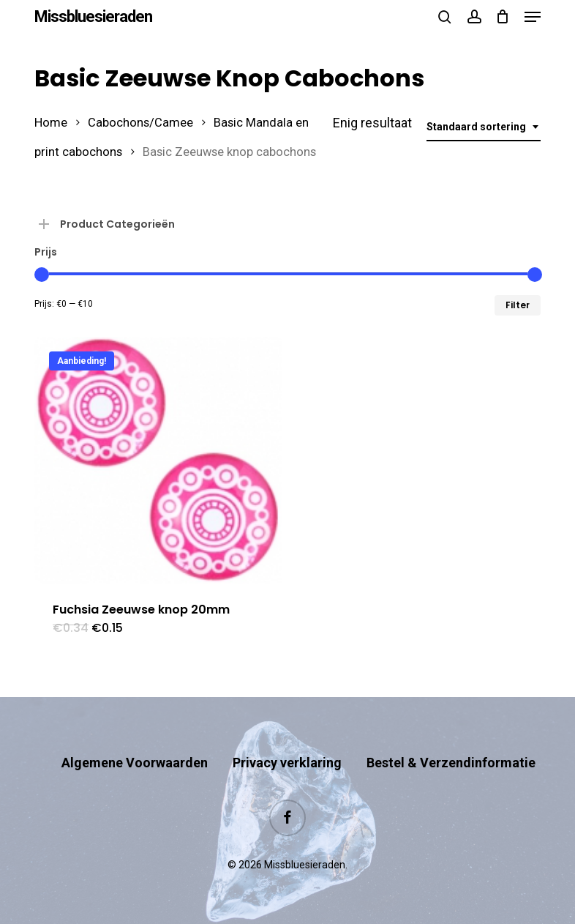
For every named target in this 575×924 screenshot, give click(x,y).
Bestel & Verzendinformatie (451, 763)
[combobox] (484, 127)
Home (51, 123)
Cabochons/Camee (140, 123)
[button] (533, 17)
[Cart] (503, 17)
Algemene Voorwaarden (135, 763)
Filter (518, 305)
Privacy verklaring (287, 763)
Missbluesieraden (93, 17)
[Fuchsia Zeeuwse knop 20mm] (158, 461)
